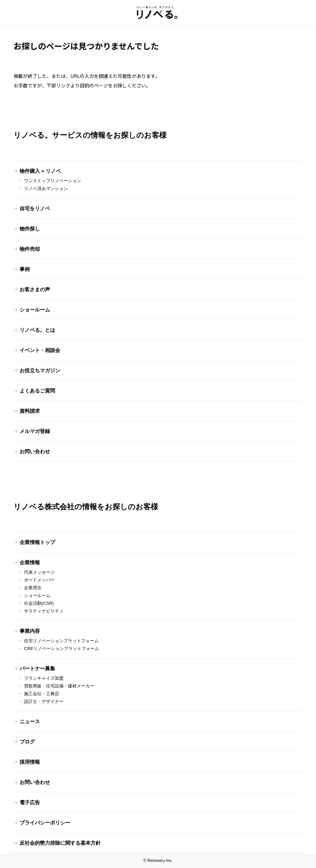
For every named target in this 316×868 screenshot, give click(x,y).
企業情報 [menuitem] (30, 562)
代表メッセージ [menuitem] (39, 572)
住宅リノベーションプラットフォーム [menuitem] (61, 641)
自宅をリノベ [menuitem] (35, 208)
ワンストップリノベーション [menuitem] (53, 181)
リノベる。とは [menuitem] (37, 330)
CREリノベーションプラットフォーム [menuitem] (62, 648)
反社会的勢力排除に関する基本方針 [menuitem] (60, 843)
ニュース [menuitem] (30, 721)
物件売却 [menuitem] (30, 249)
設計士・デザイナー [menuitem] (44, 701)
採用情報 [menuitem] (30, 762)
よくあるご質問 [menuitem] (37, 391)
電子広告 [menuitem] (30, 802)
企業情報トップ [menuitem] (37, 542)
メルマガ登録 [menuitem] (35, 431)
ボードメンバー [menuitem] (39, 580)
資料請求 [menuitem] (30, 411)
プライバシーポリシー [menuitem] (45, 823)
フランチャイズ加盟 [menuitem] (44, 678)
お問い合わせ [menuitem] (35, 451)
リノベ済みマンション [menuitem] (46, 188)
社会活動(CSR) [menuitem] (39, 603)
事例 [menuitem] (25, 269)
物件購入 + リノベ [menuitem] (40, 171)
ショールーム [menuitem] (35, 310)
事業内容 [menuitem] (30, 631)
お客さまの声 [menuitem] (35, 289)
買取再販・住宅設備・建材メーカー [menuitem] (59, 686)
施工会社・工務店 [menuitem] (42, 694)
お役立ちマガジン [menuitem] (40, 370)
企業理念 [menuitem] (33, 588)
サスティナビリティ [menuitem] (44, 611)
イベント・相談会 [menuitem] (40, 350)
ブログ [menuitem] (27, 742)
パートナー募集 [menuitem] (37, 668)
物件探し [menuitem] (30, 229)
